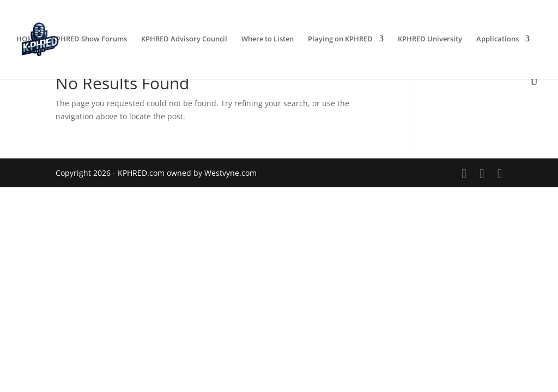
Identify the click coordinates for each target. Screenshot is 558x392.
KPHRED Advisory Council (184, 39)
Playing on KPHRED (340, 39)
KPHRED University (430, 39)
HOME (27, 39)
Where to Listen (268, 39)
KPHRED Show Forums (89, 39)
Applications (498, 39)
